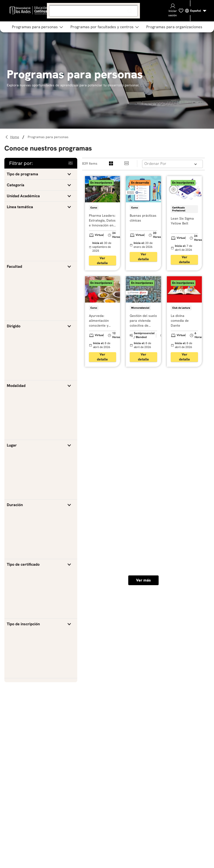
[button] (41, 174)
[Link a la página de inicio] (15, 137)
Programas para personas (48, 137)
